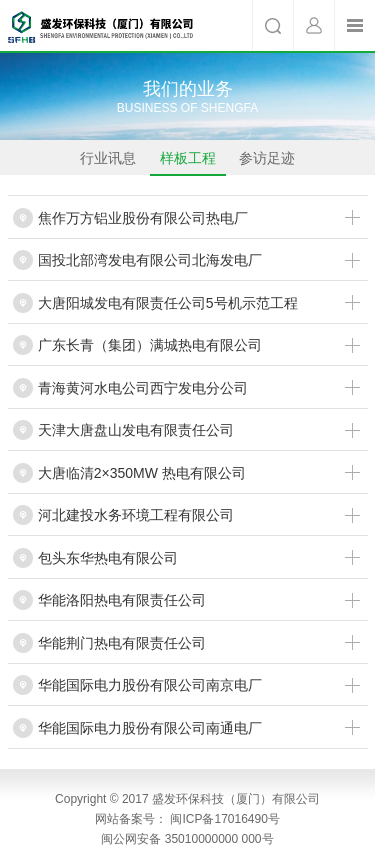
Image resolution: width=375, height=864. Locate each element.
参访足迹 (267, 163)
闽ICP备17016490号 (224, 819)
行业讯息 (108, 163)
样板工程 (188, 163)
